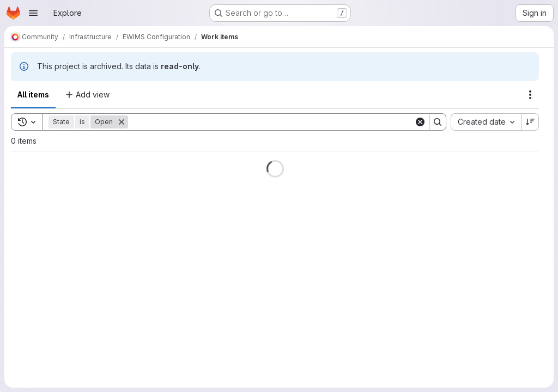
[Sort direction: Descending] (530, 122)
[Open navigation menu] (33, 13)
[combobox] (486, 122)
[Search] (271, 122)
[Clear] (420, 122)
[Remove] (122, 122)
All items (33, 94)
